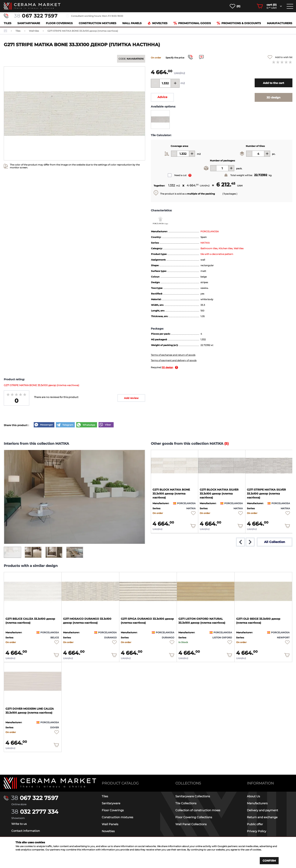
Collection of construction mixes (198, 810)
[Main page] (50, 783)
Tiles (8, 23)
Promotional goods (192, 23)
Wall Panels (132, 23)
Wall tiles (239, 248)
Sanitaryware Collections (193, 796)
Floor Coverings (59, 23)
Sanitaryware (29, 23)
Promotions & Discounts (239, 23)
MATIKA (205, 243)
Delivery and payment (262, 810)
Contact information (26, 831)
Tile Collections (186, 803)
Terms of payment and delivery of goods (174, 360)
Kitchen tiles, (226, 248)
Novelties (157, 23)
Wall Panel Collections (191, 824)
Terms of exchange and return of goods (173, 355)
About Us (253, 796)
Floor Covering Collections (194, 817)
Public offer (255, 824)
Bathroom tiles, (210, 248)
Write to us (19, 824)
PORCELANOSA (210, 231)
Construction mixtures (98, 23)
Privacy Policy (257, 831)
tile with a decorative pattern (217, 254)
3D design (167, 367)
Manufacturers (280, 23)
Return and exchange (262, 817)
